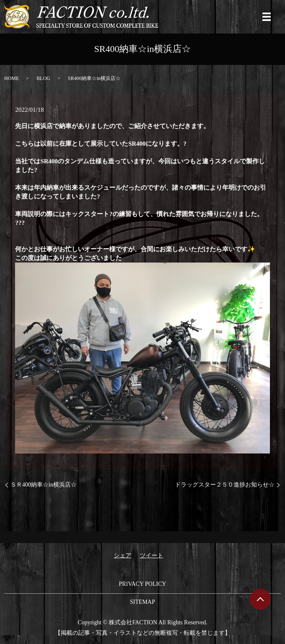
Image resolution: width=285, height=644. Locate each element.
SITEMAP (143, 602)
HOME (12, 78)
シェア (123, 555)
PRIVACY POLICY (142, 584)
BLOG (43, 78)
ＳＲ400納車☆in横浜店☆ (44, 485)
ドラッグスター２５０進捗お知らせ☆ (225, 485)
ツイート (151, 555)
